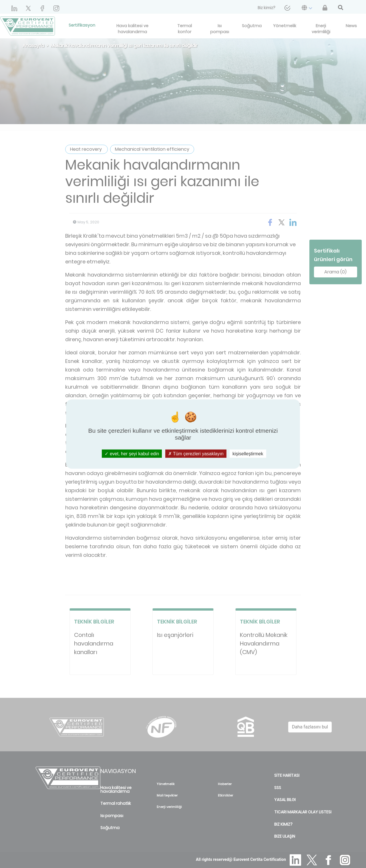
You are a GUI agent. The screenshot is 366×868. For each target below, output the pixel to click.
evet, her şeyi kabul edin (132, 454)
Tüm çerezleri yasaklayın (196, 454)
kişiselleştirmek (248, 454)
